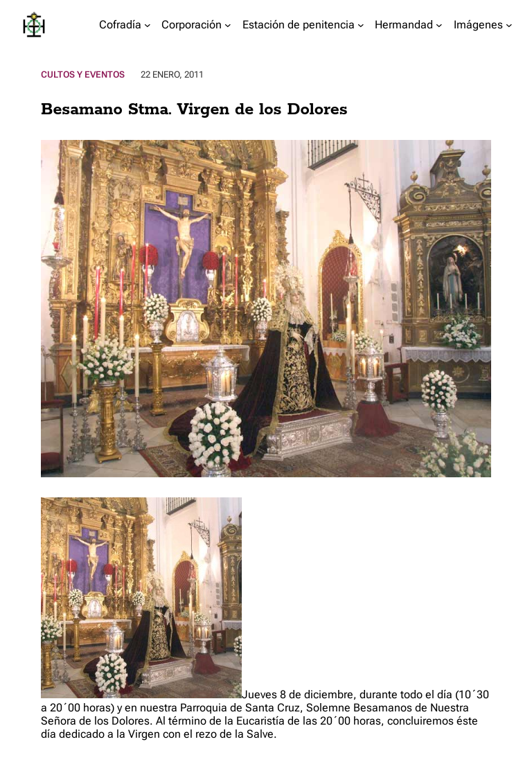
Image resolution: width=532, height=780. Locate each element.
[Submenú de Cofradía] (148, 25)
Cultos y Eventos (83, 74)
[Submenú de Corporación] (228, 25)
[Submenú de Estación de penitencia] (361, 25)
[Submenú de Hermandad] (439, 25)
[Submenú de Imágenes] (509, 25)
